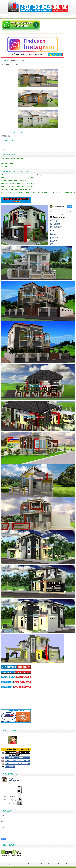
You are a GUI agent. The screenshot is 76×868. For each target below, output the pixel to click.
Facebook (9, 132)
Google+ (24, 132)
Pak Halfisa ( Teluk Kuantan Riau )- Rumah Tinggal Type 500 (18, 186)
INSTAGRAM (5, 167)
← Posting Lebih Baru (8, 140)
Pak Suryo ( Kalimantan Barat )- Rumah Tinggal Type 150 (17, 178)
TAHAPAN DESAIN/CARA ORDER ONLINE (13, 158)
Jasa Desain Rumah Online (25, 864)
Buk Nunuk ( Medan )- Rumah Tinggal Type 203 (14, 181)
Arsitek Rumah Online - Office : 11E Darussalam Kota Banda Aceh (52, 864)
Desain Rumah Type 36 (9, 64)
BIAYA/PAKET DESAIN (7, 164)
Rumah (8, 60)
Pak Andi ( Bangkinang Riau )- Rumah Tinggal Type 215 (17, 189)
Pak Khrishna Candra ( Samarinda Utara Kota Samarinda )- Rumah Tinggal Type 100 (24, 175)
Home (3, 60)
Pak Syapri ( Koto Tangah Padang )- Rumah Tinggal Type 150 (18, 184)
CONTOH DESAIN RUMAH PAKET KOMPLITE (13, 161)
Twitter (17, 132)
